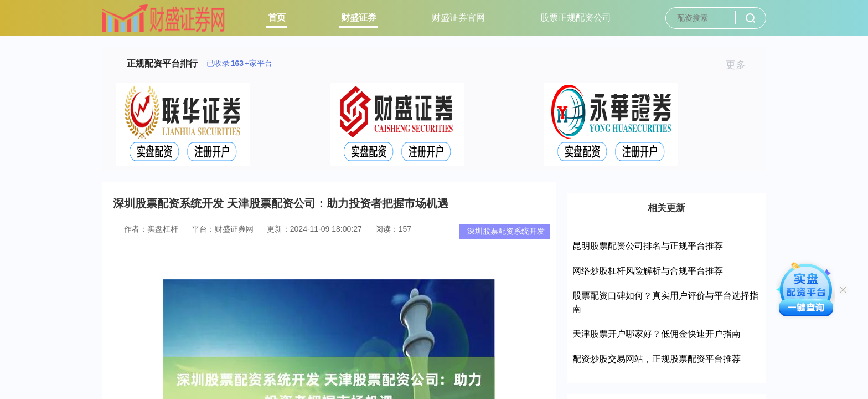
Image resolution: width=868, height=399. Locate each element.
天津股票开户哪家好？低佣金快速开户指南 (657, 334)
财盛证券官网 (458, 17)
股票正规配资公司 (576, 17)
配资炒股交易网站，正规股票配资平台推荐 (657, 359)
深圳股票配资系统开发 (506, 231)
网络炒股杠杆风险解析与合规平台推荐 (648, 271)
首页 (277, 17)
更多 (740, 65)
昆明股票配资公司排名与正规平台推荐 (648, 246)
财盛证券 (359, 17)
